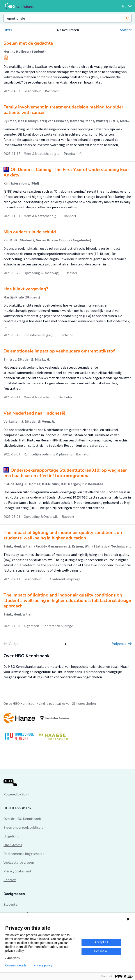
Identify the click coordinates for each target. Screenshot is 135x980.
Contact (10, 880)
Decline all (101, 951)
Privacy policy (43, 965)
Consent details (16, 965)
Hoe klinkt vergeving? (26, 289)
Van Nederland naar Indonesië (34, 413)
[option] (67, 729)
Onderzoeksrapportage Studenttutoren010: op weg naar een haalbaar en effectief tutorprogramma (65, 473)
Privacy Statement (18, 871)
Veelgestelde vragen (19, 862)
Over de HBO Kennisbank (22, 819)
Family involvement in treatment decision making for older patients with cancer (63, 110)
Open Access (13, 845)
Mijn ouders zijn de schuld (30, 232)
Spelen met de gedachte (28, 43)
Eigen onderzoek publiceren (24, 827)
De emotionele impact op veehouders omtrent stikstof (59, 351)
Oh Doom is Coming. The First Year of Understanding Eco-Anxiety (66, 172)
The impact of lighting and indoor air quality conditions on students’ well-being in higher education (63, 535)
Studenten (11, 904)
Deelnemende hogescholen (24, 854)
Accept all (101, 942)
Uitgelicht (11, 836)
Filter (8, 30)
